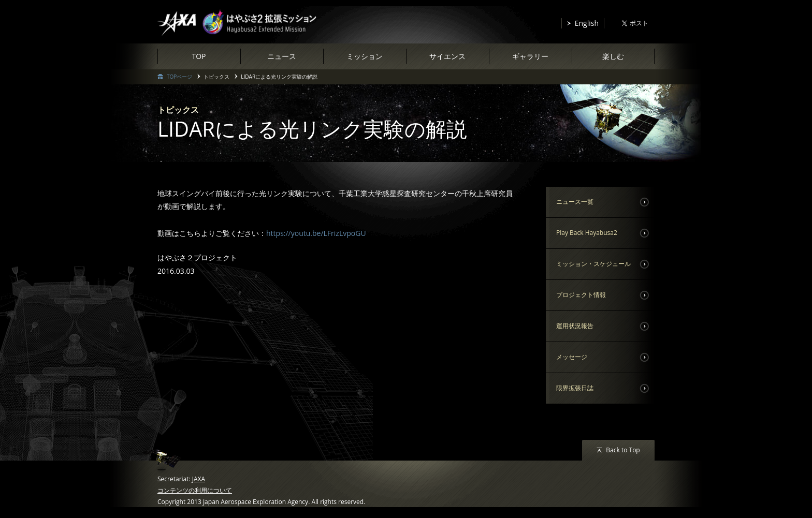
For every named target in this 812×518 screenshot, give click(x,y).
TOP (199, 56)
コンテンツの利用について (195, 490)
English (587, 23)
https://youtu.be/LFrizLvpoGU (316, 233)
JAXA (199, 479)
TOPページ (179, 77)
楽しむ (613, 56)
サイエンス (447, 56)
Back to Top (623, 450)
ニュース (282, 56)
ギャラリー (530, 56)
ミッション (365, 56)
